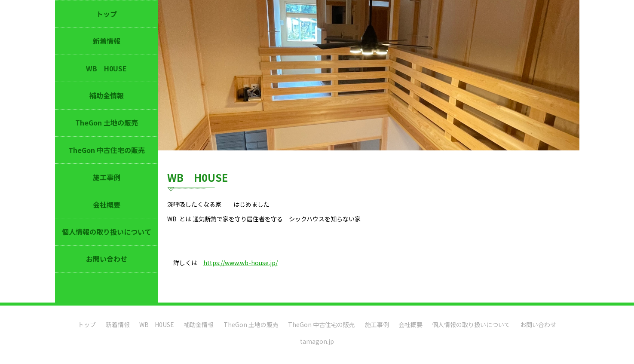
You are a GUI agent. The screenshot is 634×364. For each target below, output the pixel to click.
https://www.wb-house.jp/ (240, 263)
